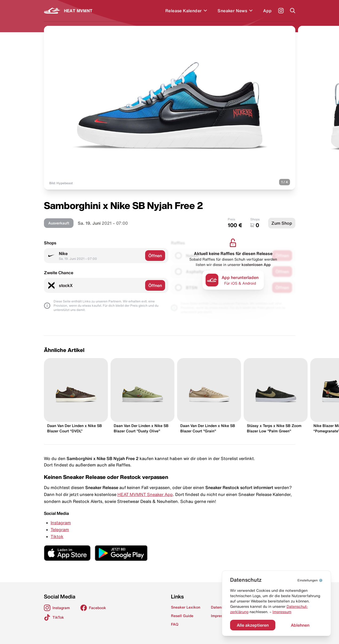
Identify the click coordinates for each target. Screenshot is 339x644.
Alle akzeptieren (253, 625)
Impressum (282, 612)
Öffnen (155, 256)
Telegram (60, 530)
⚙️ (310, 580)
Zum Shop (282, 223)
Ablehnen (300, 625)
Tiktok (57, 536)
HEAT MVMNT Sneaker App (145, 494)
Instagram (61, 523)
